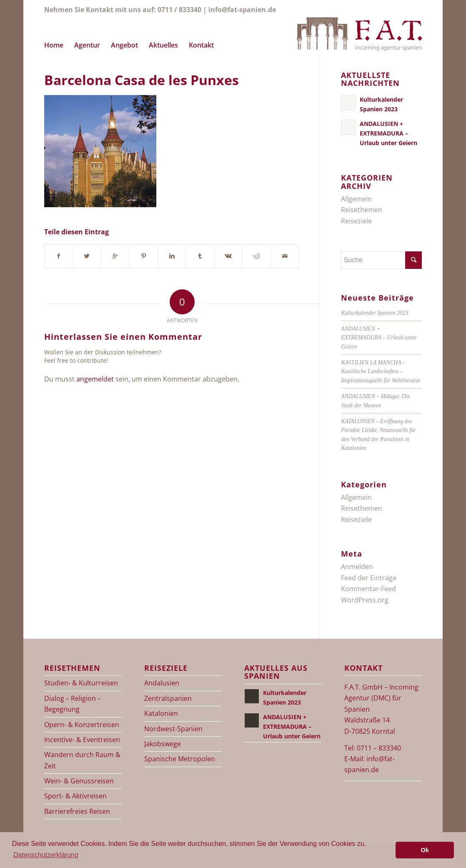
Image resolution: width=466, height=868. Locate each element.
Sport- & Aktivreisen (75, 796)
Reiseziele (356, 221)
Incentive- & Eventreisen (82, 740)
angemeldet (95, 379)
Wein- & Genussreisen (79, 781)
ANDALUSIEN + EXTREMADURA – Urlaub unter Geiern (379, 338)
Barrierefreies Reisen (77, 811)
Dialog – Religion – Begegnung (73, 704)
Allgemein (356, 199)
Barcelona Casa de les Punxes (142, 80)
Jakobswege (163, 744)
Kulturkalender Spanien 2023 (375, 313)
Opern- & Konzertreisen (82, 725)
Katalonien (161, 713)
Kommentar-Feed (368, 589)
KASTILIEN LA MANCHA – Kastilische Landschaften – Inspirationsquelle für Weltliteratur (381, 371)
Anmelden (357, 567)
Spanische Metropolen (180, 759)
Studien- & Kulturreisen (81, 683)
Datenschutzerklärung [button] (46, 855)
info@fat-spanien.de (242, 10)
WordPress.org (365, 600)
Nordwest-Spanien (173, 729)
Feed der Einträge (369, 578)
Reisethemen (362, 210)
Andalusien (162, 683)
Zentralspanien (168, 698)
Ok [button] (425, 850)
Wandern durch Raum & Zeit (82, 760)
